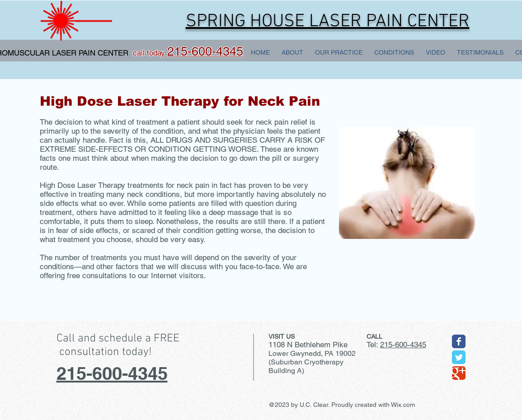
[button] (339, 52)
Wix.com (403, 405)
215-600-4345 (112, 373)
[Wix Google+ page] (459, 373)
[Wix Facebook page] (459, 341)
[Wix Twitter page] (459, 357)
